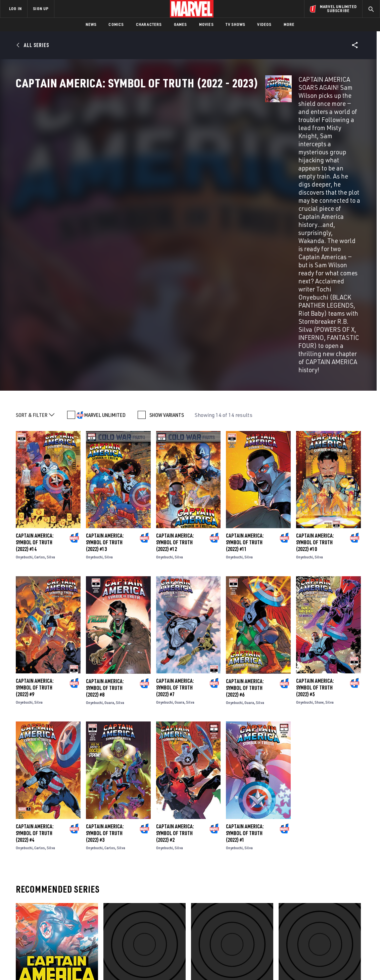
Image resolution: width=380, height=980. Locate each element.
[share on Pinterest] (336, 922)
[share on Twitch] (355, 922)
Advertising (132, 890)
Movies (206, 24)
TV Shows (235, 24)
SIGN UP (41, 9)
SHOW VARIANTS (167, 233)
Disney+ (127, 900)
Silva (51, 375)
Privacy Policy (63, 964)
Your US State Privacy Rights (107, 964)
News (91, 24)
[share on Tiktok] (299, 936)
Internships (68, 919)
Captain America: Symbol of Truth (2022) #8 (105, 506)
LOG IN (15, 9)
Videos (264, 24)
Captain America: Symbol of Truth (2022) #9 (35, 506)
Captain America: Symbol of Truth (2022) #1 (245, 652)
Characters (149, 24)
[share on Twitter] (318, 907)
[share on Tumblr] (355, 907)
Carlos (40, 375)
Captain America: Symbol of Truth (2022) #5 (315, 506)
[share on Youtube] (299, 922)
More (289, 24)
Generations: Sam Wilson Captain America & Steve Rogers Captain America (227, 818)
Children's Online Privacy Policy (211, 964)
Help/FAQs (66, 900)
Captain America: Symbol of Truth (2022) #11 (245, 361)
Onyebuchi (24, 375)
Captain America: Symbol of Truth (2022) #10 (315, 361)
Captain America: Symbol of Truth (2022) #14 (35, 361)
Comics (116, 24)
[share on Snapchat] (318, 922)
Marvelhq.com (135, 909)
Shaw (319, 521)
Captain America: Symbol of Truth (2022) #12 (175, 361)
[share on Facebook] (300, 907)
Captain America (34, 812)
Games (180, 24)
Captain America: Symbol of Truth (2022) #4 (35, 652)
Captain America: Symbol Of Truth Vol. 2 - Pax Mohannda (316, 815)
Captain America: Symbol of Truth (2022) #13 (105, 361)
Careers (64, 909)
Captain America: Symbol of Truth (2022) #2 (175, 652)
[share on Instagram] (336, 907)
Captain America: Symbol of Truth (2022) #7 (175, 506)
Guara (109, 521)
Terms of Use (32, 964)
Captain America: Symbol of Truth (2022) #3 (105, 652)
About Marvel (70, 890)
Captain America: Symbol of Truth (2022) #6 (245, 506)
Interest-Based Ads (306, 964)
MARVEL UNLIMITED (105, 233)
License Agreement (264, 964)
